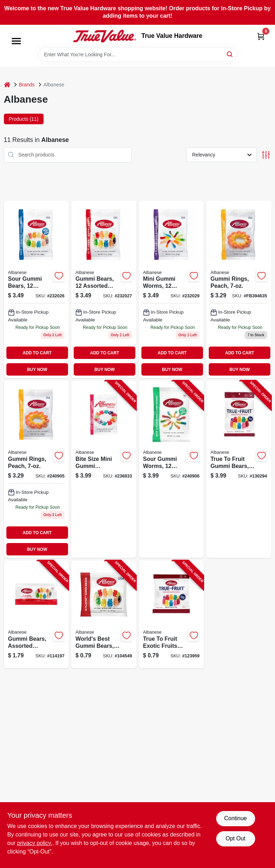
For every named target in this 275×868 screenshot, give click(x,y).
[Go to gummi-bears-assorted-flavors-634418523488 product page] (104, 289)
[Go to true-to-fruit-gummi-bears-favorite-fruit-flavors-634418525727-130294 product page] (239, 469)
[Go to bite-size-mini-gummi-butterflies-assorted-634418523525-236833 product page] (104, 469)
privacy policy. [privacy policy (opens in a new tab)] (35, 843)
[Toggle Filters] (266, 155)
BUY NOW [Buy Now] (37, 370)
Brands (27, 85)
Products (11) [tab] (24, 119)
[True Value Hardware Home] (105, 36)
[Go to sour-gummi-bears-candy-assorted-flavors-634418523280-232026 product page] (37, 289)
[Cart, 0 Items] (261, 36)
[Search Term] (137, 55)
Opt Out (235, 838)
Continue (235, 818)
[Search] (230, 54)
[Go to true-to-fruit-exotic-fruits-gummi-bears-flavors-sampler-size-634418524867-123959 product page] (172, 614)
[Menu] (16, 41)
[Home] (7, 85)
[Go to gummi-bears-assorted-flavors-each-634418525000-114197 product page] (37, 614)
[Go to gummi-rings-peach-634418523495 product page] (239, 289)
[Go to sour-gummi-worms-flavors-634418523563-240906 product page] (172, 469)
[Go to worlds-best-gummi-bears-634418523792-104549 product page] (104, 614)
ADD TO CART (37, 353)
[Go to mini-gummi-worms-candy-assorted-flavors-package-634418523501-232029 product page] (172, 289)
